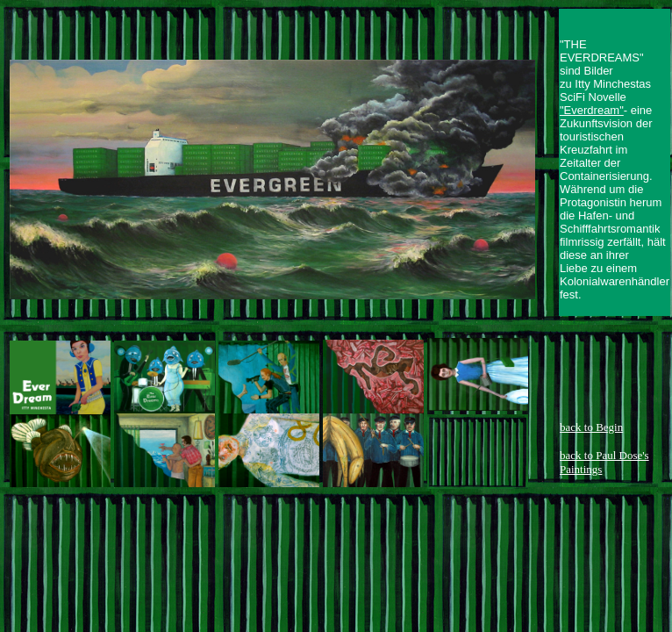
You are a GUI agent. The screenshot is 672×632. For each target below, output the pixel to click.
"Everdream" (592, 110)
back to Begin (591, 427)
